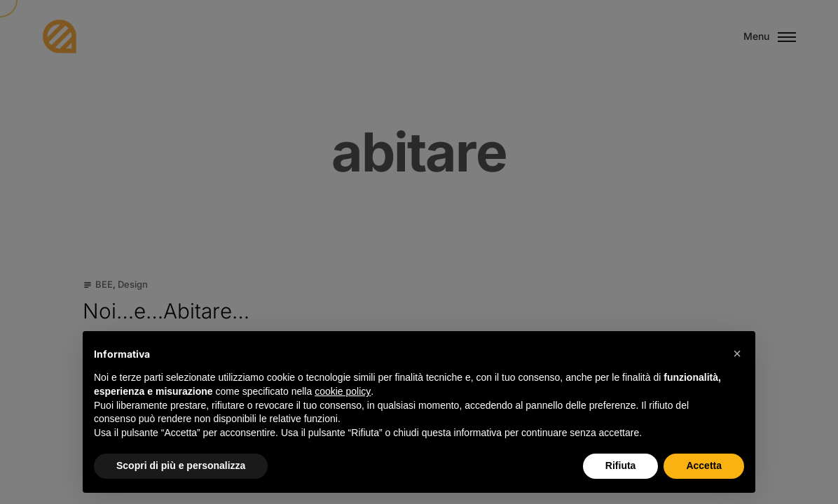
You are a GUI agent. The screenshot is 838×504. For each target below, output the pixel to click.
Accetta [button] (704, 465)
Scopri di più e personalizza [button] (181, 465)
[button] (737, 353)
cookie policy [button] (343, 391)
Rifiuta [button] (621, 465)
